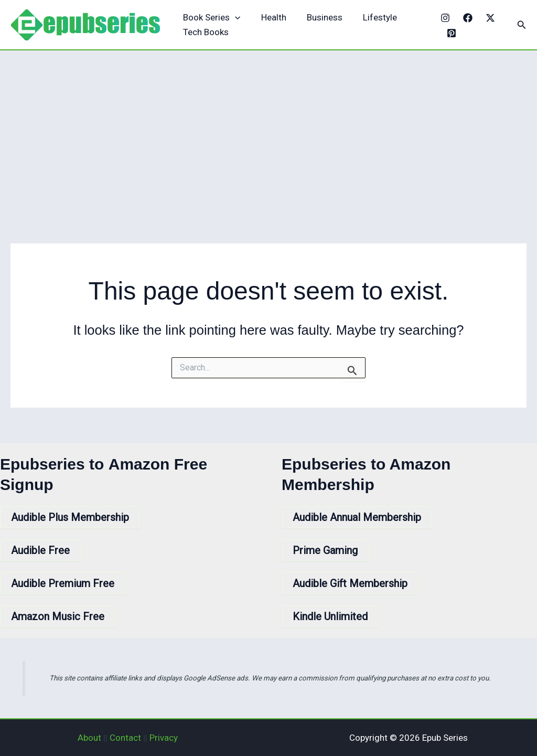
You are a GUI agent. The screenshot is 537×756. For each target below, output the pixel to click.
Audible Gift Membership (350, 583)
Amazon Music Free (58, 616)
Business (318, 17)
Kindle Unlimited (330, 616)
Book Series (211, 18)
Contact (125, 738)
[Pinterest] (449, 33)
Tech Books (205, 32)
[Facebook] (465, 18)
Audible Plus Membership (70, 517)
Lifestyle (370, 17)
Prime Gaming (325, 550)
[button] (522, 25)
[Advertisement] (268, 129)
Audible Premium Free (63, 583)
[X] (488, 18)
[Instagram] (443, 18)
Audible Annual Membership (357, 517)
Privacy (164, 738)
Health (270, 17)
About (89, 738)
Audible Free (40, 550)
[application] (234, 18)
